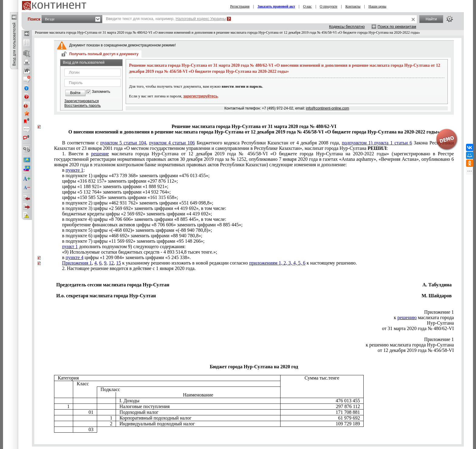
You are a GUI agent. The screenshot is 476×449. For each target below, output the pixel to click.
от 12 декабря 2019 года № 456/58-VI (416, 350)
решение (100, 154)
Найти (431, 19)
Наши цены (377, 6)
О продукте (328, 6)
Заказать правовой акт (276, 6)
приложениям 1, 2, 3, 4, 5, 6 (277, 263)
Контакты (353, 6)
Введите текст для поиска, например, (166, 19)
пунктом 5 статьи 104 (123, 143)
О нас (307, 6)
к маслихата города (424, 317)
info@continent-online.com (328, 108)
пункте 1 (75, 170)
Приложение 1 (439, 312)
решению (407, 317)
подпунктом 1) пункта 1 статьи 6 (377, 143)
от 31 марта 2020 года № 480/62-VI (418, 328)
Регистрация (240, 6)
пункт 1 (70, 246)
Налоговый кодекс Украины (201, 19)
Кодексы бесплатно (347, 27)
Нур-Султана (440, 323)
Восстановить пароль (83, 106)
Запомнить (101, 92)
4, (96, 263)
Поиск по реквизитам (397, 27)
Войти (75, 93)
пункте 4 (75, 257)
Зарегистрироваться (82, 101)
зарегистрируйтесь (201, 96)
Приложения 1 (77, 263)
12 (111, 263)
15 (119, 263)
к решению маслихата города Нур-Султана (410, 345)
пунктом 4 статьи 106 (172, 143)
